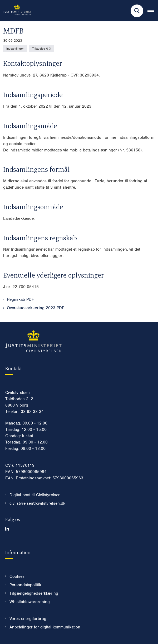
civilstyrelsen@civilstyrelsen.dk (37, 503)
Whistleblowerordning (30, 602)
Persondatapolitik (25, 585)
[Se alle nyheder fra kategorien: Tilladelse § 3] (41, 49)
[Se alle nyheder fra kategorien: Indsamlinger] (15, 49)
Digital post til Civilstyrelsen (35, 495)
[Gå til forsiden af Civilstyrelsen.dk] (16, 11)
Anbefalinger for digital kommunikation (45, 627)
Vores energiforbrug (28, 619)
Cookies (17, 576)
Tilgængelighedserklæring (34, 593)
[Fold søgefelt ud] (137, 11)
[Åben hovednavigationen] (153, 11)
